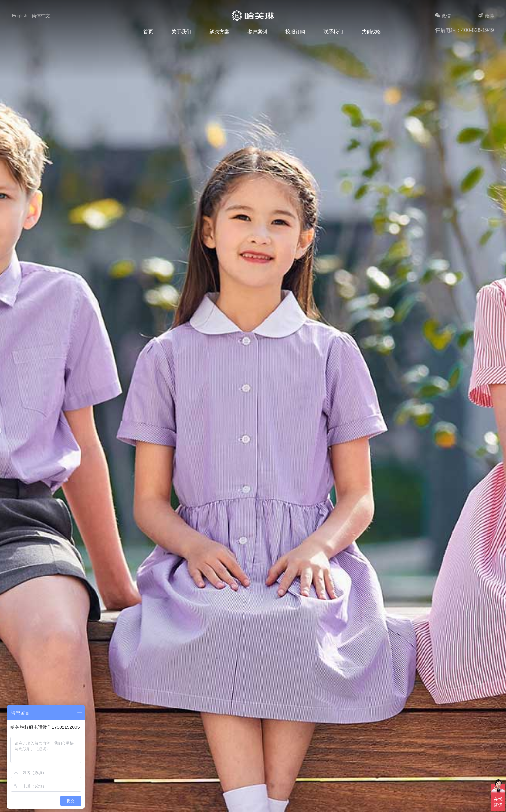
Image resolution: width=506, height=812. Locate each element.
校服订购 (295, 32)
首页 (148, 32)
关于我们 (181, 32)
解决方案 (219, 32)
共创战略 (371, 32)
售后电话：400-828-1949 (464, 30)
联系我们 (333, 32)
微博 (486, 16)
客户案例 (257, 32)
